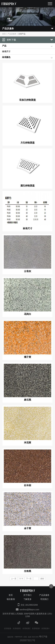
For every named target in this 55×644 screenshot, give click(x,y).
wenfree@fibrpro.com (29, 610)
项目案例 (11, 599)
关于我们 (27, 595)
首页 (4, 34)
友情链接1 (17, 628)
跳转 (42, 579)
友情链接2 (26, 628)
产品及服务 (12, 34)
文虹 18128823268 (29, 605)
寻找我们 (44, 599)
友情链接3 (36, 628)
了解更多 (27, 599)
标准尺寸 (6, 51)
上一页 (14, 579)
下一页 (29, 579)
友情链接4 (45, 628)
